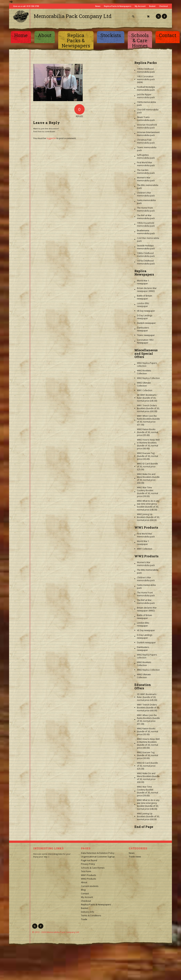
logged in (51, 138)
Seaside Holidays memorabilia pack (146, 247)
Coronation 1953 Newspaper (145, 341)
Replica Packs (146, 63)
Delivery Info (88, 912)
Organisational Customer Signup (98, 857)
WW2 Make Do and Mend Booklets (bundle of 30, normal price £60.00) (148, 478)
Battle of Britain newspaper (145, 297)
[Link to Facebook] (164, 16)
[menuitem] (134, 16)
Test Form (86, 871)
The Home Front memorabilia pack (146, 209)
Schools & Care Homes (93, 868)
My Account (140, 6)
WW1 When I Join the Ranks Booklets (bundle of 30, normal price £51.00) (148, 420)
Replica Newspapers (144, 273)
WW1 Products (146, 527)
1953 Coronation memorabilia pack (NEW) (146, 79)
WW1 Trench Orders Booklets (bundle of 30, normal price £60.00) (148, 408)
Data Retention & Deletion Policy (98, 853)
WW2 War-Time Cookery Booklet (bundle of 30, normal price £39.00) (148, 492)
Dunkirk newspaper (146, 323)
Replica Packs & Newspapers (118, 6)
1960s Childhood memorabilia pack (146, 255)
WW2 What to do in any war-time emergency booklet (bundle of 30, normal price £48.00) (148, 505)
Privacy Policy (88, 864)
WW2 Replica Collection (148, 378)
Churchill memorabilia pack (148, 111)
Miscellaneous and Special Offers (146, 354)
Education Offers (143, 686)
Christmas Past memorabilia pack (146, 141)
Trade (84, 919)
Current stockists (90, 886)
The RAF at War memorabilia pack (146, 217)
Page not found (89, 860)
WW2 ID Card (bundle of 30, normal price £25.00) (147, 467)
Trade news (135, 857)
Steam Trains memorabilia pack (146, 119)
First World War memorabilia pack (146, 164)
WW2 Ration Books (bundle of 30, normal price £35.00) (148, 432)
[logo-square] (21, 16)
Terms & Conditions (91, 915)
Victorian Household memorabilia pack (147, 126)
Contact (85, 893)
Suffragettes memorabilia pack (146, 156)
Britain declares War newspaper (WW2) (147, 290)
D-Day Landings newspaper (145, 317)
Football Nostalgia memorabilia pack (146, 88)
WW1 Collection (145, 390)
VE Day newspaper (146, 311)
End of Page (144, 827)
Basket (152, 6)
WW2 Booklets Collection (144, 372)
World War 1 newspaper (143, 282)
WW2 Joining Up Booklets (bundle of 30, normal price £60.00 (148, 517)
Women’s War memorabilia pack (146, 179)
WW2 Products (146, 556)
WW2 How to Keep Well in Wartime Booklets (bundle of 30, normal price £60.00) (148, 444)
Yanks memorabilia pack (146, 202)
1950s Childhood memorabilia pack (146, 70)
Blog (83, 890)
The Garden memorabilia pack (146, 172)
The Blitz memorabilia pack (148, 187)
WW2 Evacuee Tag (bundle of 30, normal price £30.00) (148, 456)
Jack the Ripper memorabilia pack (146, 96)
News (98, 6)
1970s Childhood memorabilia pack (146, 262)
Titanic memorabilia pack (147, 149)
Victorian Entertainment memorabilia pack (148, 134)
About (84, 882)
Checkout (163, 6)
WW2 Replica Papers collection (147, 364)
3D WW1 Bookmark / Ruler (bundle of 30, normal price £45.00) (147, 398)
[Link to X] (158, 16)
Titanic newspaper (146, 335)
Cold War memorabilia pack (148, 240)
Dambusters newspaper (143, 329)
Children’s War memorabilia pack (146, 194)
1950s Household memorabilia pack (146, 224)
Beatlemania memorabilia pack (146, 232)
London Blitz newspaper (143, 305)
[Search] (133, 16)
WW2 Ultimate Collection (144, 384)
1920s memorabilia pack (146, 104)
